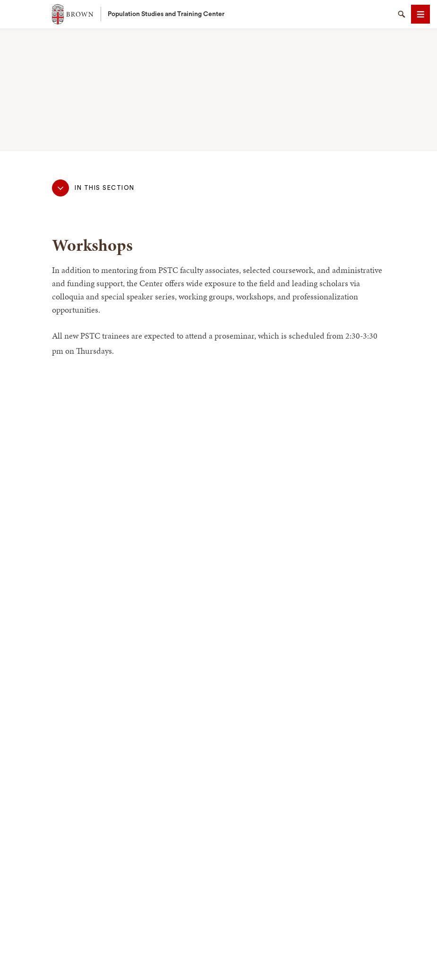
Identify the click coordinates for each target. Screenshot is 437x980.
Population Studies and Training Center (166, 14)
